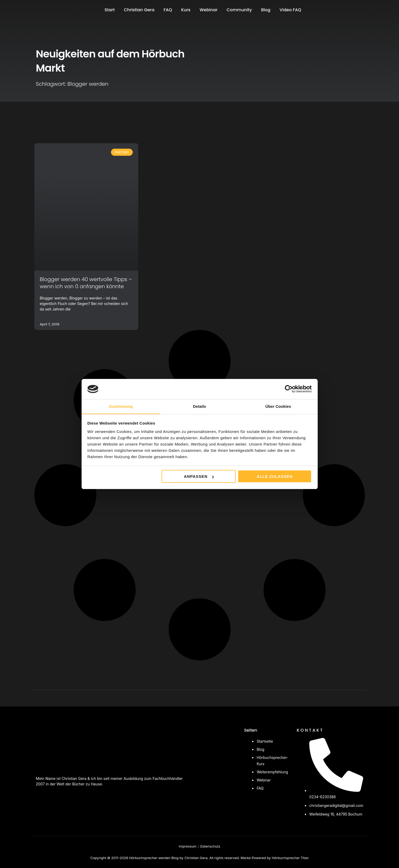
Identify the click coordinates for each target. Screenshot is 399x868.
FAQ (168, 10)
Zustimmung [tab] (121, 406)
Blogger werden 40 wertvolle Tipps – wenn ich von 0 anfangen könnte (85, 283)
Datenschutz (210, 846)
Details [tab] (200, 406)
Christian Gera (139, 10)
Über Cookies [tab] (278, 406)
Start (110, 10)
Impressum (188, 846)
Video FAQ (290, 10)
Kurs (186, 10)
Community (239, 10)
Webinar (209, 10)
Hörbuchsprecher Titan (290, 858)
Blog (266, 10)
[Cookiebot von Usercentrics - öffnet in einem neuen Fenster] (289, 389)
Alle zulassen (275, 477)
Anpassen (199, 477)
